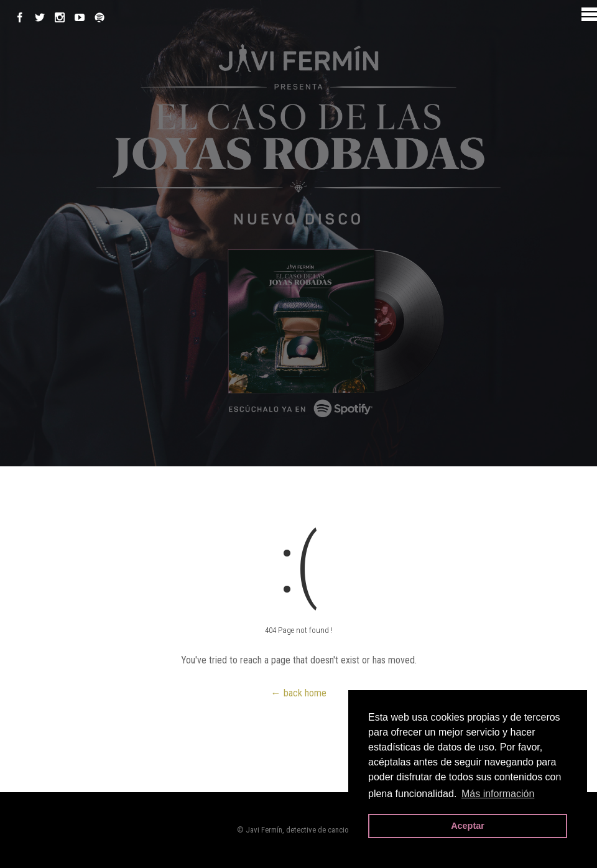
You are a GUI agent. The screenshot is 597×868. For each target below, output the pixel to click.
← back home (299, 693)
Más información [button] (498, 794)
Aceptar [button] (468, 826)
